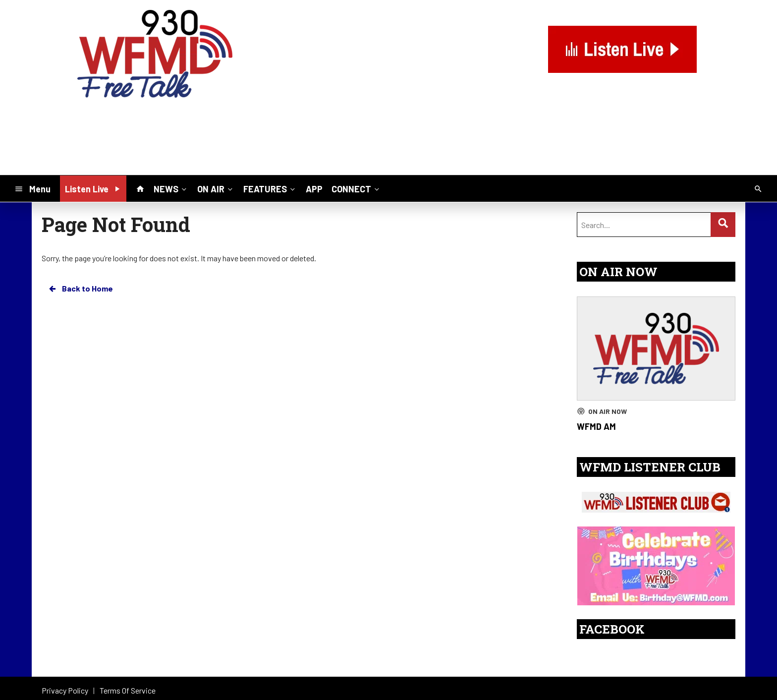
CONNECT (356, 188)
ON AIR (216, 188)
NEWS (171, 188)
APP (314, 189)
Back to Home (80, 289)
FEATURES (270, 188)
